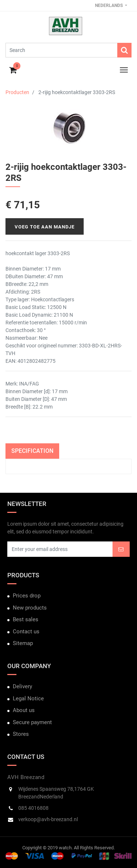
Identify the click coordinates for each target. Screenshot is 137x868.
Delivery (22, 686)
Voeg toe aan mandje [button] (45, 227)
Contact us (26, 632)
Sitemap (23, 643)
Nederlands (109, 5)
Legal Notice (28, 699)
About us (24, 710)
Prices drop (27, 596)
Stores (21, 734)
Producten (17, 92)
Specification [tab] (32, 451)
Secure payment (32, 722)
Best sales (26, 619)
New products (30, 608)
